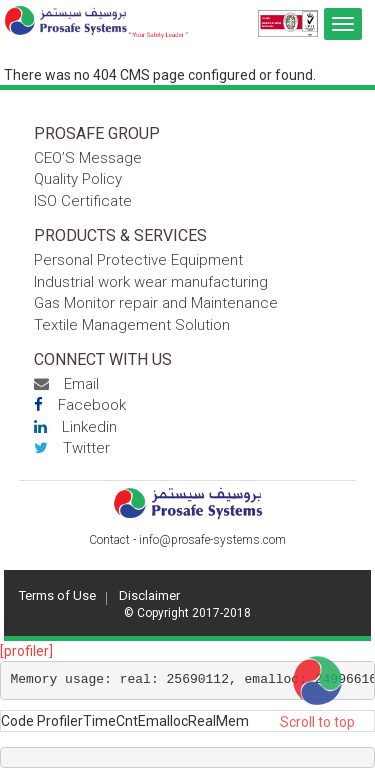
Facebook (80, 405)
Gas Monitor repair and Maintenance (156, 303)
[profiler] (26, 651)
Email (66, 384)
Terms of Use (57, 595)
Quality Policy (78, 179)
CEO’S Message (88, 158)
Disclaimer (149, 595)
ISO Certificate (83, 201)
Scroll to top (317, 722)
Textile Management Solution (132, 325)
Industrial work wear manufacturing (151, 282)
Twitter (72, 448)
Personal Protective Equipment (138, 260)
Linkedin (75, 427)
